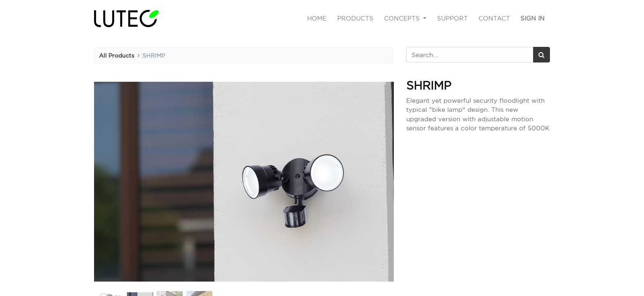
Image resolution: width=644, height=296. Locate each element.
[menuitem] (317, 19)
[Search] (542, 55)
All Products (117, 55)
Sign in (532, 18)
